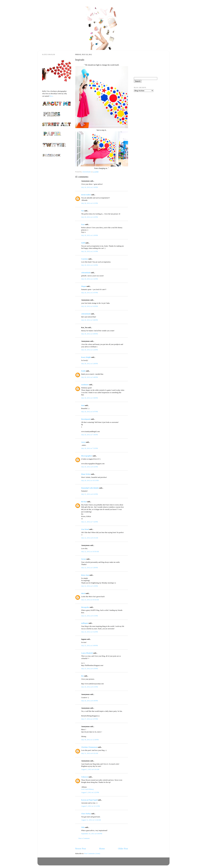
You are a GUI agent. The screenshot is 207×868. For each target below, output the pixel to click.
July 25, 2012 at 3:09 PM (90, 646)
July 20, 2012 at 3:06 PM (90, 320)
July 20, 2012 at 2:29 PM (90, 235)
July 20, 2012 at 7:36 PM (90, 435)
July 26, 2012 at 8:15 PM (90, 687)
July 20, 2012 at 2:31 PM (90, 251)
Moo (51, 96)
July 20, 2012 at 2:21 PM (90, 203)
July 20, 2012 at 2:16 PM (90, 187)
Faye (83, 224)
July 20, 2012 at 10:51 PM (90, 480)
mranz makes (86, 195)
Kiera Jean (85, 575)
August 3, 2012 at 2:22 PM (90, 792)
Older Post (123, 849)
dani (83, 405)
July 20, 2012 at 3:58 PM (90, 398)
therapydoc (85, 607)
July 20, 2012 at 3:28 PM (90, 364)
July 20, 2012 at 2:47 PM (90, 293)
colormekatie (86, 273)
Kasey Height (86, 357)
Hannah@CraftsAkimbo (90, 488)
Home (102, 849)
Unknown (85, 777)
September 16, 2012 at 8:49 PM (92, 834)
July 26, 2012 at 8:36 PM (90, 701)
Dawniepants (86, 419)
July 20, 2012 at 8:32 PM (90, 467)
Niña (83, 827)
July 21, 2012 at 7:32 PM (90, 522)
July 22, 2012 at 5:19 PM (90, 586)
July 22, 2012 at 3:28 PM (90, 568)
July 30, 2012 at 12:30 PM (90, 740)
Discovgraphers (87, 456)
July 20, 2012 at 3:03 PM (90, 306)
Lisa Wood (85, 529)
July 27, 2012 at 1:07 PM (90, 719)
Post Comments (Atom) (92, 854)
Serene (84, 559)
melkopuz (85, 623)
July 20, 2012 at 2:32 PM (90, 265)
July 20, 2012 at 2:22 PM (90, 217)
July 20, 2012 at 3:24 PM (90, 350)
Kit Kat (84, 502)
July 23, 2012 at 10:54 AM (90, 600)
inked (83, 593)
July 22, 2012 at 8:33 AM (90, 538)
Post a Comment (84, 838)
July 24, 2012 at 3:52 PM (90, 632)
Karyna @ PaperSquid (89, 800)
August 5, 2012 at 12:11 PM (90, 806)
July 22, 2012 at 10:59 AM (90, 552)
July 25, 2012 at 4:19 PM (90, 669)
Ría (82, 676)
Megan (84, 286)
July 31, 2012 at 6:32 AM (90, 753)
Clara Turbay (86, 814)
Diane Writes (86, 474)
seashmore (85, 385)
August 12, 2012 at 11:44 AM (91, 820)
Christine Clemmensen (89, 747)
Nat (83, 211)
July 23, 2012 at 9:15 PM (90, 616)
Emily (83, 371)
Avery (83, 442)
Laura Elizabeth (87, 653)
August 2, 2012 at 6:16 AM (90, 769)
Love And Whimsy (88, 789)
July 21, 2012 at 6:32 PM (90, 494)
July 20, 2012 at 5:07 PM (90, 412)
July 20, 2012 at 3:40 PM (90, 377)
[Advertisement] (147, 109)
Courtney (85, 259)
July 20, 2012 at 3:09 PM (90, 334)
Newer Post (81, 849)
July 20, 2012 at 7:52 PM (90, 448)
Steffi (83, 243)
